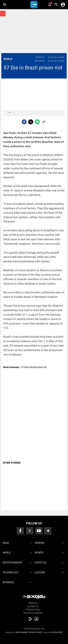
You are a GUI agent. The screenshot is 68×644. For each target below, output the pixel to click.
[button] (4, 5)
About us (33, 603)
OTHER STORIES (12, 463)
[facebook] (24, 122)
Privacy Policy (33, 610)
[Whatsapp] (37, 122)
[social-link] (44, 122)
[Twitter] (31, 122)
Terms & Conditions (33, 613)
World (8, 59)
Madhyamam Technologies (29, 632)
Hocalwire (58, 632)
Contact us (33, 606)
